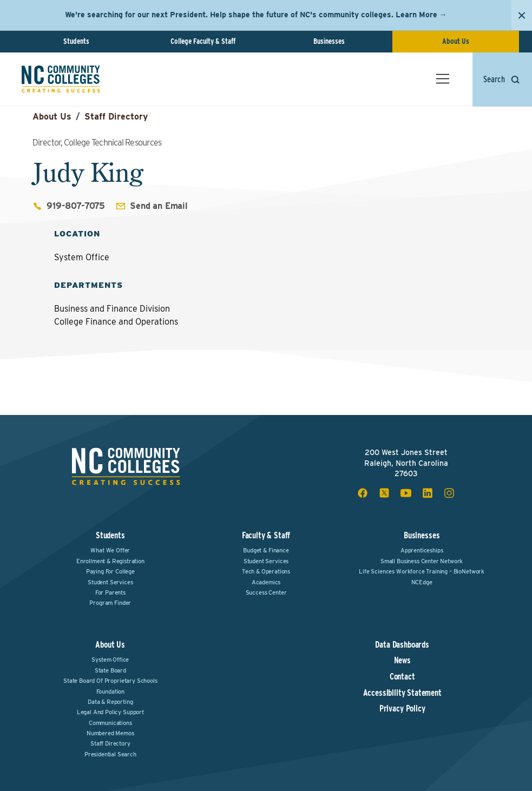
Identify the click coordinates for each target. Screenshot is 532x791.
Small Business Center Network (422, 561)
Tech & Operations (266, 571)
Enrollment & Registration (110, 561)
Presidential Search (110, 754)
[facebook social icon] (363, 493)
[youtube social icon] (406, 493)
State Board (110, 670)
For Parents (110, 592)
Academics (266, 582)
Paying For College (110, 571)
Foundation (110, 691)
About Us (456, 41)
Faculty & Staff (266, 535)
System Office (110, 660)
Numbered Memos (110, 733)
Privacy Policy (402, 709)
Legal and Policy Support (110, 712)
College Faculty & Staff (203, 41)
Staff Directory (116, 117)
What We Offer (110, 550)
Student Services (110, 582)
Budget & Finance (266, 550)
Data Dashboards (402, 645)
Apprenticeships (422, 550)
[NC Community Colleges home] (61, 79)
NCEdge (422, 582)
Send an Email (159, 206)
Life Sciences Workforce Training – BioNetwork (422, 571)
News (402, 661)
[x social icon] (384, 493)
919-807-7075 (76, 206)
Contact (402, 677)
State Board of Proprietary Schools (110, 681)
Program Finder (110, 603)
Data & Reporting (110, 702)
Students (76, 41)
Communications (110, 723)
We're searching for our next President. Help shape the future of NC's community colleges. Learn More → (256, 15)
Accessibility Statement (402, 693)
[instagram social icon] (449, 493)
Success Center (266, 592)
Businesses (329, 41)
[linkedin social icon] (428, 493)
